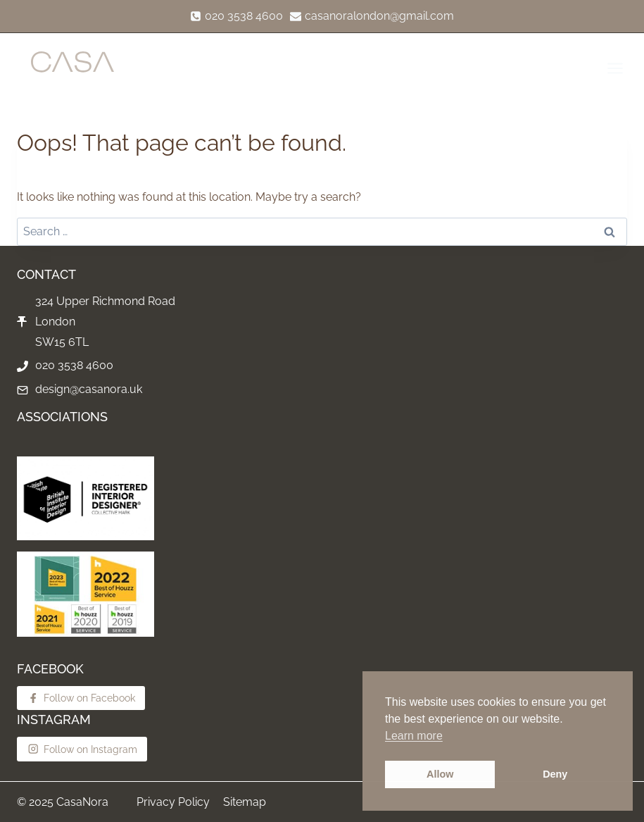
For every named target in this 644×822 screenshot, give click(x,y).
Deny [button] (555, 774)
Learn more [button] (414, 736)
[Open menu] (614, 68)
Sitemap (245, 802)
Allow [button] (440, 774)
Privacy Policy (173, 802)
